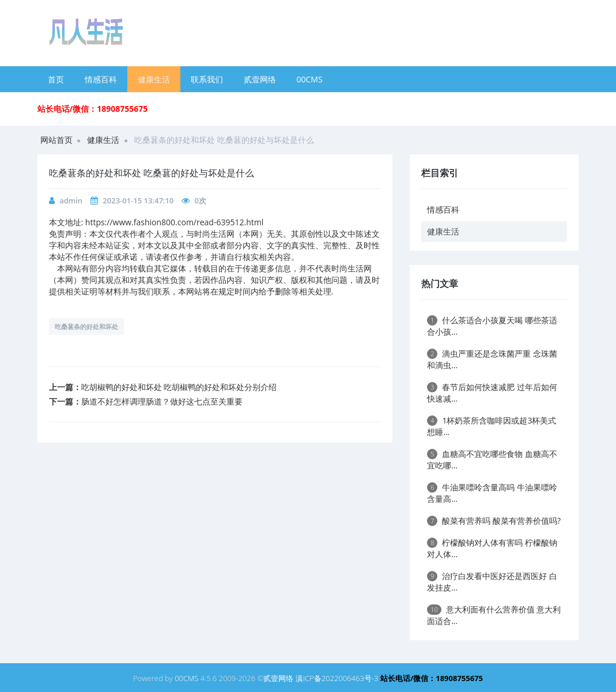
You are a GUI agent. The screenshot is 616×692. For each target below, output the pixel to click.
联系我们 (207, 79)
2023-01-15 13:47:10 (138, 201)
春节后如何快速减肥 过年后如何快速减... (492, 393)
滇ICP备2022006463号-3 (337, 678)
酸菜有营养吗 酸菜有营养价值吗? (494, 521)
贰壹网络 (260, 79)
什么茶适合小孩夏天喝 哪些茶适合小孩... (492, 326)
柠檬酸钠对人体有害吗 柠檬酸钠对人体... (492, 548)
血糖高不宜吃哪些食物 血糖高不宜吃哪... (492, 460)
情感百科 (101, 79)
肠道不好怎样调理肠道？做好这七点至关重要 (162, 401)
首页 (56, 79)
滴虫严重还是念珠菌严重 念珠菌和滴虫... (492, 359)
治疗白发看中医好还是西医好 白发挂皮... (492, 582)
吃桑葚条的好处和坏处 (86, 326)
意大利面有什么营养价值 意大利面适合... (494, 615)
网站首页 (56, 140)
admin (71, 201)
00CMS (310, 79)
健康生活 (154, 79)
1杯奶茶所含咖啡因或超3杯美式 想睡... (492, 426)
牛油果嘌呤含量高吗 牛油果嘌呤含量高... (492, 493)
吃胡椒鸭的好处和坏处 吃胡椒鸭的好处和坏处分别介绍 (179, 387)
